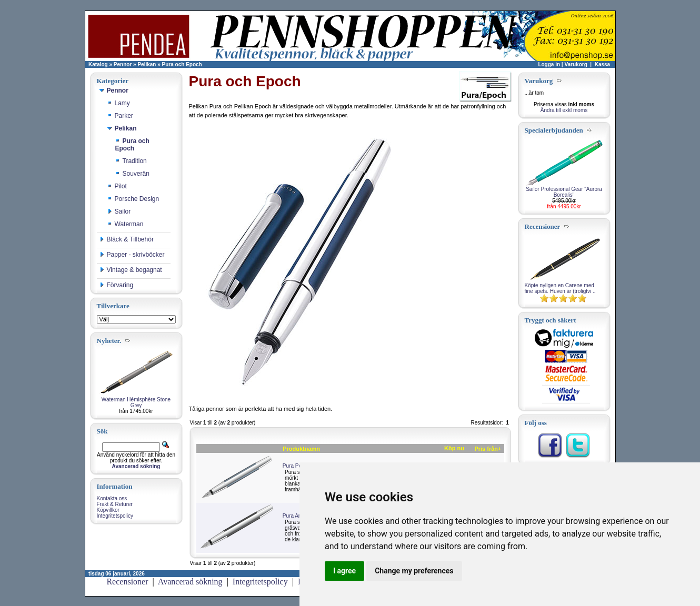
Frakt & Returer (115, 504)
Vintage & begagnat (131, 270)
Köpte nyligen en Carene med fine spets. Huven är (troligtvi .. (560, 288)
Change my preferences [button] (414, 571)
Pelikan (147, 64)
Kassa (602, 64)
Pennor (123, 64)
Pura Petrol (296, 466)
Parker (120, 116)
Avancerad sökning (190, 582)
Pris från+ (488, 449)
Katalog (98, 64)
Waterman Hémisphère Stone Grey (136, 402)
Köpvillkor (108, 510)
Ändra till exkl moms (564, 110)
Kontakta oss (112, 498)
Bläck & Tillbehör (127, 239)
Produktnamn (301, 449)
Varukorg (576, 64)
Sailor (119, 211)
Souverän (132, 174)
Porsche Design (133, 199)
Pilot (117, 186)
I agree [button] (344, 571)
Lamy (119, 103)
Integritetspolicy (115, 516)
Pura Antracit (298, 516)
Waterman (126, 224)
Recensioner (127, 582)
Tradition (131, 161)
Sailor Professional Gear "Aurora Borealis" (564, 192)
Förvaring (117, 285)
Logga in (549, 64)
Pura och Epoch (182, 64)
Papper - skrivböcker (132, 255)
